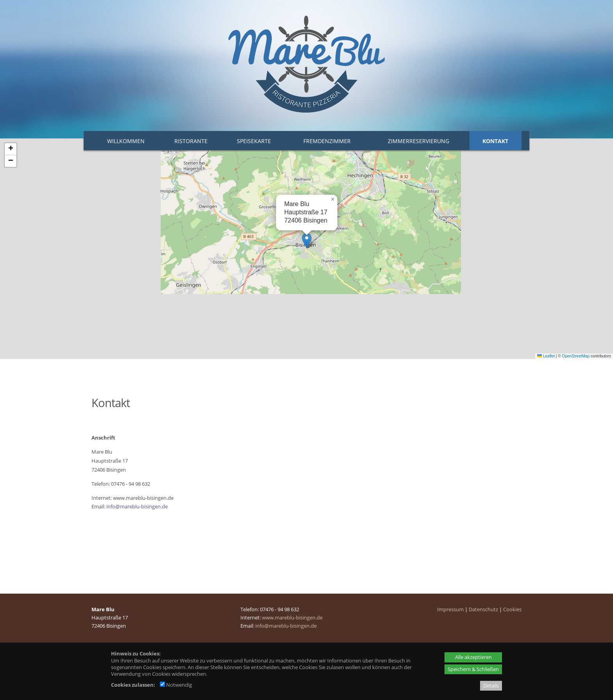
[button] (307, 241)
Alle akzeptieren (473, 657)
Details (491, 686)
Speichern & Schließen (473, 669)
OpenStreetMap (576, 356)
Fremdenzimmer (327, 141)
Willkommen (126, 141)
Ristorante (191, 141)
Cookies (512, 609)
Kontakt (495, 141)
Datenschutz (483, 609)
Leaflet (546, 356)
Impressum (450, 609)
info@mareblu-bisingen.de (137, 506)
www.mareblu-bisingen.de (292, 617)
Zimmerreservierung (419, 141)
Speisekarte (254, 141)
